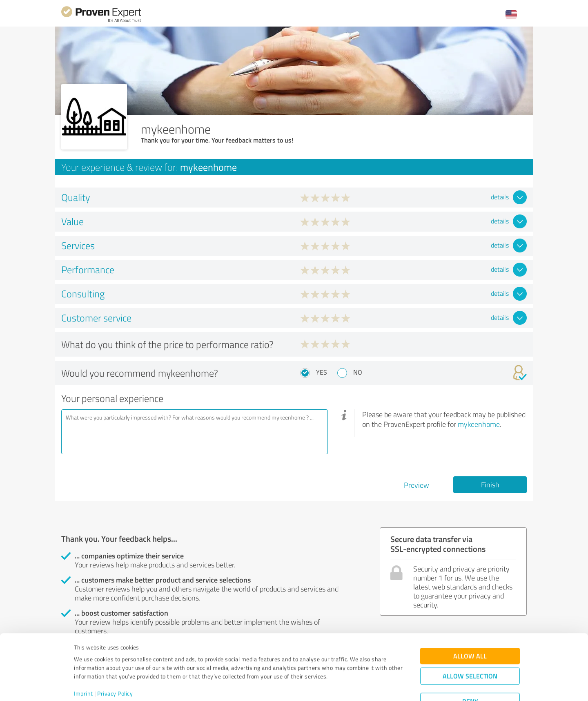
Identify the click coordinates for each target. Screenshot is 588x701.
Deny (470, 671)
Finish (490, 484)
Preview (416, 485)
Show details (345, 686)
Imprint (84, 663)
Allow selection (470, 645)
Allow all (470, 625)
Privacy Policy (115, 663)
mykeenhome (479, 424)
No (358, 372)
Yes (322, 372)
